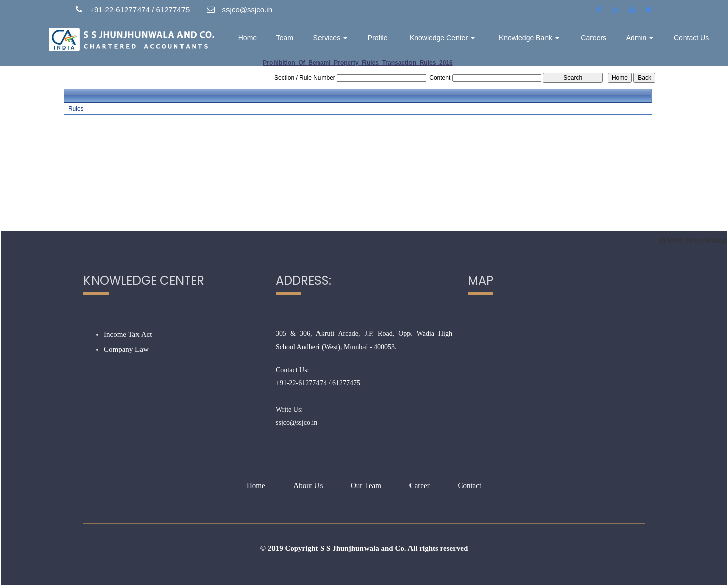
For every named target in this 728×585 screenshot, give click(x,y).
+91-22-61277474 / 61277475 (318, 383)
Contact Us (691, 38)
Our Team (366, 485)
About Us (308, 485)
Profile (378, 38)
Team (285, 38)
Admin (640, 38)
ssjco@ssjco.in (297, 423)
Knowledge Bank (529, 38)
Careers (594, 38)
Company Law (126, 349)
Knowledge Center (442, 38)
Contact (469, 485)
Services (330, 38)
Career (420, 485)
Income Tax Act (128, 334)
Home (247, 38)
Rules (76, 109)
